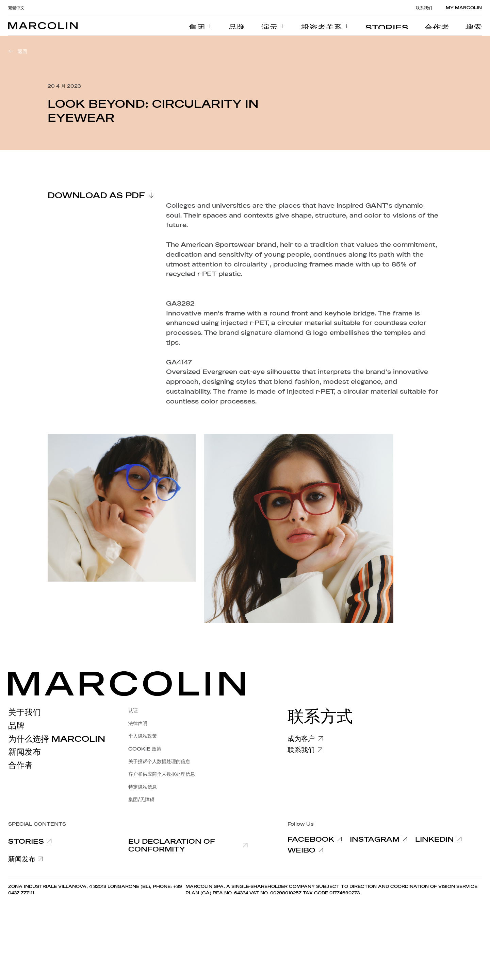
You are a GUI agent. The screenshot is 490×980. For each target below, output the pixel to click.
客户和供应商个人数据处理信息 (162, 774)
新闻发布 (24, 752)
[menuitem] (255, 26)
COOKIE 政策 (145, 749)
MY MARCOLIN (464, 8)
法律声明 (138, 724)
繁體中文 (16, 8)
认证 (133, 711)
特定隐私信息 (143, 787)
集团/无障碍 (141, 800)
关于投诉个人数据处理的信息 (159, 762)
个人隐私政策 (143, 736)
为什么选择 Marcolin (57, 739)
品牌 (16, 726)
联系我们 (424, 8)
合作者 (20, 765)
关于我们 (24, 712)
